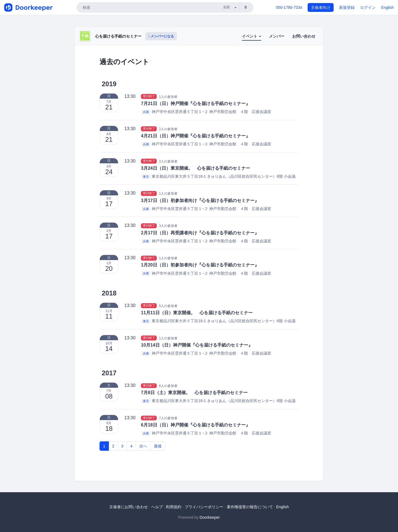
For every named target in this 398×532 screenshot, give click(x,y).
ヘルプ (157, 507)
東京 (146, 177)
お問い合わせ (304, 36)
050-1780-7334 (289, 7)
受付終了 (149, 96)
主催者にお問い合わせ (129, 507)
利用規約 (174, 507)
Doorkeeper (210, 517)
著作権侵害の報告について (250, 507)
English (387, 7)
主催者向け (321, 7)
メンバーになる (161, 36)
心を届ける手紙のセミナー (118, 36)
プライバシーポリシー (204, 507)
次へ (143, 446)
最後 (158, 446)
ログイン (368, 7)
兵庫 (146, 112)
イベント (252, 36)
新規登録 (347, 7)
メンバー (277, 36)
